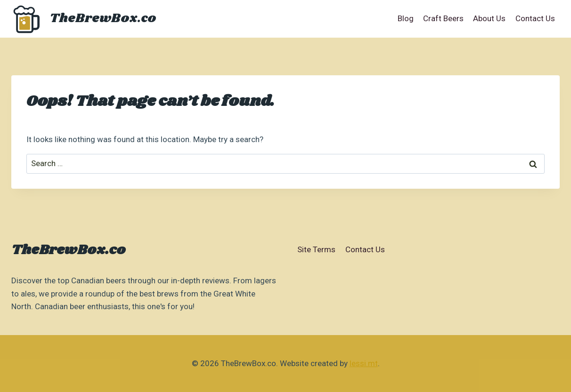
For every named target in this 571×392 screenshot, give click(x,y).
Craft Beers (443, 18)
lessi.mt (364, 363)
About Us (489, 18)
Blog (406, 18)
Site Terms (316, 249)
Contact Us (535, 18)
